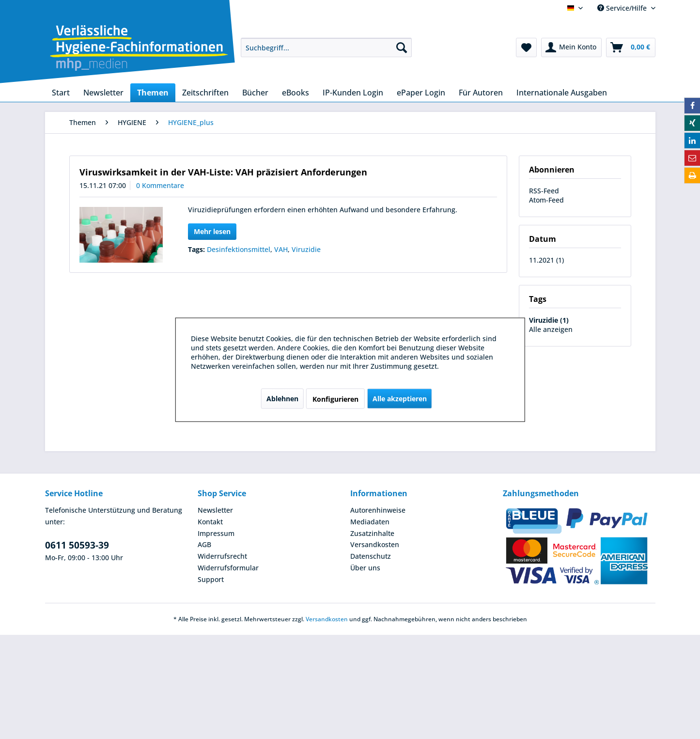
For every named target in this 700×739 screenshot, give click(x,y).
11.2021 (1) (546, 260)
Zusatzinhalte (372, 533)
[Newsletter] (103, 93)
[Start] (61, 93)
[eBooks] (296, 93)
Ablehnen (282, 398)
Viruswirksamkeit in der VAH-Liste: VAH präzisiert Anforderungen (223, 172)
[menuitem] (326, 47)
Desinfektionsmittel (239, 249)
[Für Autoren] (481, 93)
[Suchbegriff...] (326, 47)
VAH (281, 249)
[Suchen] (402, 47)
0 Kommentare (160, 185)
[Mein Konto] (571, 47)
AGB (204, 544)
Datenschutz (371, 556)
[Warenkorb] (631, 47)
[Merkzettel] (526, 47)
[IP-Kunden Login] (353, 93)
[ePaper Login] (421, 93)
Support (211, 579)
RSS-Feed (544, 191)
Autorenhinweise (378, 510)
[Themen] (153, 93)
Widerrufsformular (228, 568)
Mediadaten (370, 522)
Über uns (365, 568)
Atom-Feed (546, 200)
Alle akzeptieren (400, 398)
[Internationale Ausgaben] (562, 93)
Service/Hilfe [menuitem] (623, 8)
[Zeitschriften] (205, 93)
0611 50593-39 (77, 545)
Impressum (216, 533)
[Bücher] (255, 93)
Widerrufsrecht (222, 556)
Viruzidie (306, 249)
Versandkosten (375, 544)
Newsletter (215, 510)
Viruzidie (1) (549, 320)
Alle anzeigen (551, 329)
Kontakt (210, 522)
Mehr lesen (212, 231)
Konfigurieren (335, 399)
